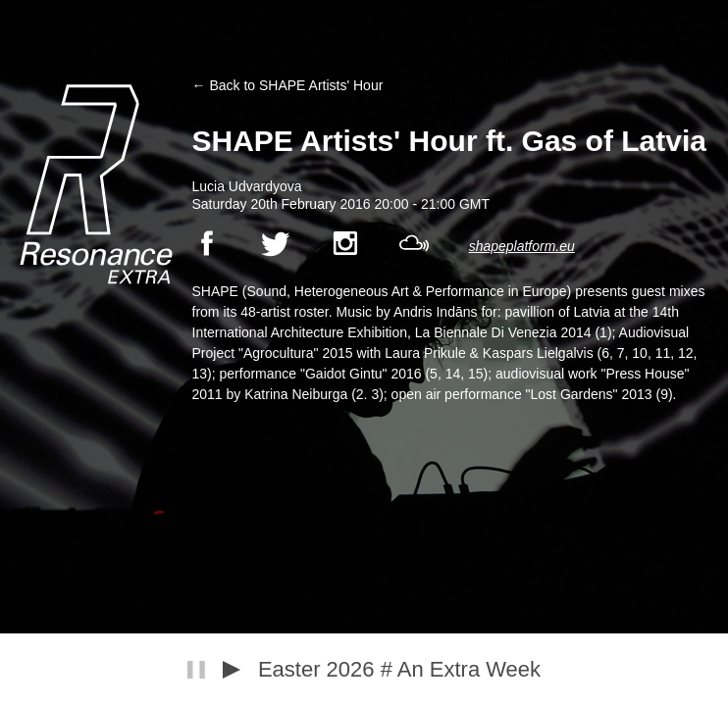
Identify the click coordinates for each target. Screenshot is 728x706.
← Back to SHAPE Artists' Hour (288, 85)
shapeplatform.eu (522, 246)
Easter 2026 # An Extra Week (399, 669)
